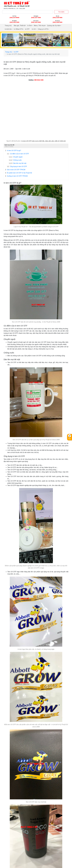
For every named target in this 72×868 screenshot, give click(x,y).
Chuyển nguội (16, 157)
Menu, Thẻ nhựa (39, 26)
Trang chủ (8, 26)
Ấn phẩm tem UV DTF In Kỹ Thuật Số (19, 173)
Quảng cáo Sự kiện (54, 26)
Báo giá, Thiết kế (19, 26)
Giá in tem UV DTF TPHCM (15, 170)
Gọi (70, 437)
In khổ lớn (8, 29)
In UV (34, 29)
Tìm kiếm (61, 12)
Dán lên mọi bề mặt (18, 163)
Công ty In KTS (43, 29)
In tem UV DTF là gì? (13, 151)
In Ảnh (30, 26)
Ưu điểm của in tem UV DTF (18, 154)
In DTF (27, 29)
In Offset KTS (18, 29)
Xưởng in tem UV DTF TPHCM (16, 176)
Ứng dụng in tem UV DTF (17, 167)
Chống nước (15, 160)
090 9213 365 (39, 80)
